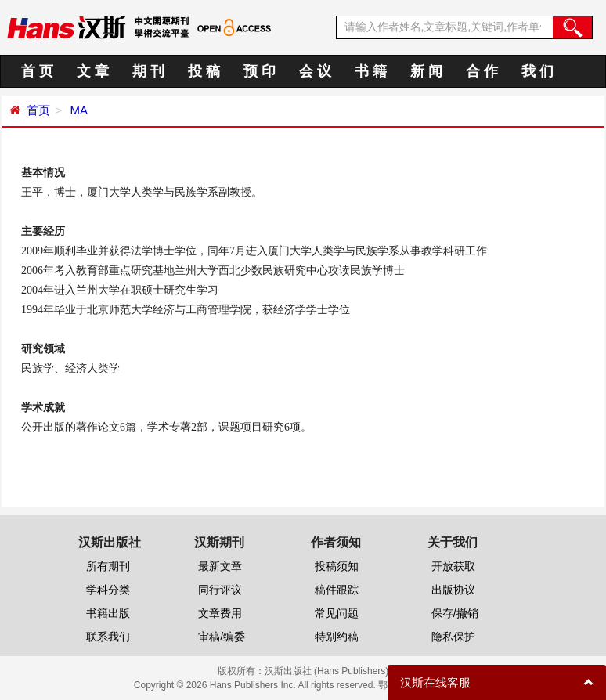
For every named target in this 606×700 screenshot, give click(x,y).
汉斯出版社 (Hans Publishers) (327, 671)
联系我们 (108, 637)
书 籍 (371, 71)
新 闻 (426, 71)
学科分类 (108, 590)
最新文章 (220, 566)
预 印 (260, 71)
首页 (38, 110)
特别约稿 (337, 637)
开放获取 (453, 566)
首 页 (37, 71)
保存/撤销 (455, 613)
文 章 (93, 71)
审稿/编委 (222, 637)
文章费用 (220, 613)
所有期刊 (108, 566)
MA (77, 110)
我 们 (537, 71)
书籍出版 (108, 613)
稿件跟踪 (337, 590)
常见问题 (337, 613)
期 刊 (148, 71)
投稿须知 (337, 566)
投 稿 (204, 71)
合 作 (482, 71)
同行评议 (220, 590)
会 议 (315, 71)
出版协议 (453, 590)
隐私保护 (453, 637)
